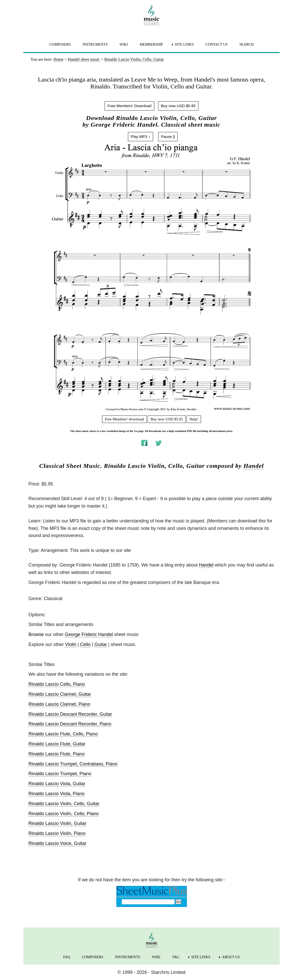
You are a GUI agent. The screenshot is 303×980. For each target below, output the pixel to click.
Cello (85, 644)
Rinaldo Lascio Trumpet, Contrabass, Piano (73, 764)
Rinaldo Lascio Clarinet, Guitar (60, 694)
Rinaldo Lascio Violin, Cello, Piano (64, 814)
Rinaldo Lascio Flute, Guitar (57, 744)
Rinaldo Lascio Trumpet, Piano (60, 774)
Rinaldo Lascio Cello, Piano (57, 684)
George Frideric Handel (89, 634)
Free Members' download (124, 419)
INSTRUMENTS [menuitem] (95, 44)
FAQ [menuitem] (67, 957)
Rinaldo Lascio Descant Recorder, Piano (70, 724)
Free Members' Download (129, 106)
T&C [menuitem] (176, 957)
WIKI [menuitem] (124, 44)
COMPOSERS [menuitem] (60, 44)
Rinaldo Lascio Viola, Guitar (57, 784)
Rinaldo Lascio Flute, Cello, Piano (63, 734)
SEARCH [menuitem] (246, 44)
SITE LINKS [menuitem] (184, 44)
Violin (71, 644)
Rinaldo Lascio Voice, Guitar (57, 843)
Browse (36, 634)
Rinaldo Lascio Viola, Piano (57, 794)
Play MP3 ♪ (140, 137)
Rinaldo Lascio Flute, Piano (57, 754)
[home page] (151, 15)
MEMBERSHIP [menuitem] (151, 44)
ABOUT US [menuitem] (231, 957)
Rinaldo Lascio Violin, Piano (57, 833)
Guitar (101, 644)
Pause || (168, 137)
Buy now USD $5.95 (178, 106)
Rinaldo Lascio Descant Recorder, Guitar (70, 714)
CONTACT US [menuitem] (217, 44)
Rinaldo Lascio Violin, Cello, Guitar (64, 804)
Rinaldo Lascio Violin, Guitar (57, 823)
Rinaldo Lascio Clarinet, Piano (59, 704)
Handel (254, 466)
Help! (194, 419)
